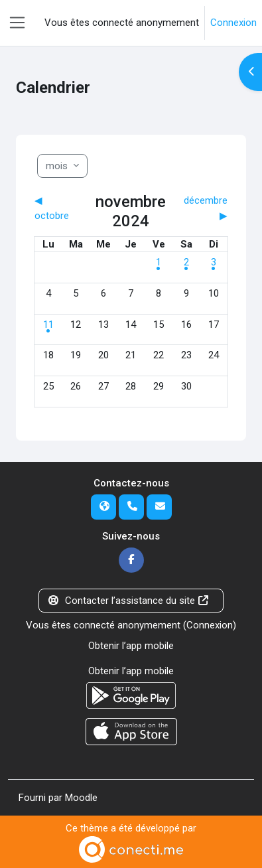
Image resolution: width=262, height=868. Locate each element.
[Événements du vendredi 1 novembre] (159, 262)
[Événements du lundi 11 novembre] (48, 325)
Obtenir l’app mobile (131, 646)
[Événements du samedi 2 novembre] (186, 262)
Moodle (81, 798)
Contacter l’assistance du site (129, 601)
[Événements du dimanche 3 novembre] (214, 262)
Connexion (233, 23)
